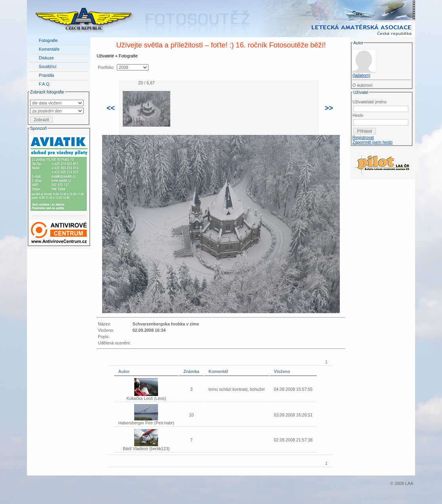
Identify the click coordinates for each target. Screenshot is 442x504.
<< (111, 108)
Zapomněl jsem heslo (372, 142)
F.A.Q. (45, 84)
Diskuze (46, 58)
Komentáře (49, 49)
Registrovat (363, 137)
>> (329, 108)
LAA (409, 483)
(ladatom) (361, 75)
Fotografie (48, 40)
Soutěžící (48, 67)
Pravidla (47, 75)
